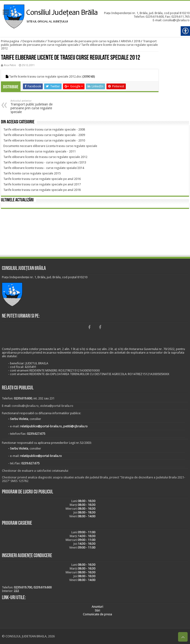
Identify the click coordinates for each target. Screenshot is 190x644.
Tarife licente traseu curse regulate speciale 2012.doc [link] (45, 76)
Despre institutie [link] (34, 41)
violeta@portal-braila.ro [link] (57, 406)
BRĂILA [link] (95, 233)
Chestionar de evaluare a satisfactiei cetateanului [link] (35, 471)
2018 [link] (137, 41)
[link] (6, 13)
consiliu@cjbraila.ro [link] (25, 406)
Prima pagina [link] (10, 41)
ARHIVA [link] (126, 41)
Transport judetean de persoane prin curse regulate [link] (83, 41)
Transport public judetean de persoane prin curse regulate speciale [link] (35, 107)
